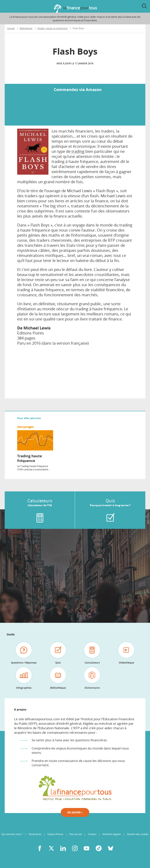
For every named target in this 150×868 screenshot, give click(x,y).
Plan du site (76, 834)
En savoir (75, 812)
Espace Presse (55, 834)
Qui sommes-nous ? (12, 834)
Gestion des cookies (138, 834)
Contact (92, 834)
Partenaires (35, 834)
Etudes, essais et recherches (53, 28)
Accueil (11, 28)
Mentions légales (112, 834)
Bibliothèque (26, 28)
